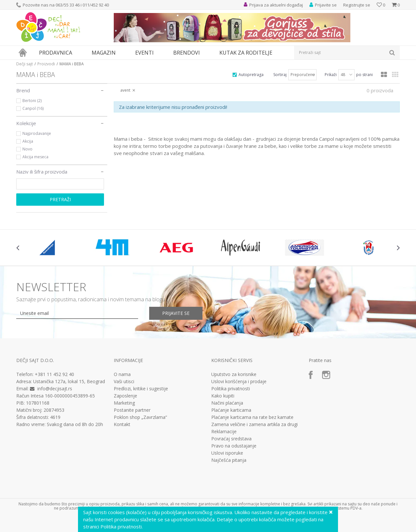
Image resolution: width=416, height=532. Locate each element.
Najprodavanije (37, 133)
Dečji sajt (25, 64)
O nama (122, 374)
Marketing (124, 403)
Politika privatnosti (231, 389)
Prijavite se (176, 313)
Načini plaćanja (227, 403)
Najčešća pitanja (229, 460)
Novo (27, 149)
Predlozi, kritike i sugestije (141, 389)
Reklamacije (224, 432)
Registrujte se (357, 5)
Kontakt (122, 424)
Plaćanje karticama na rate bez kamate (252, 417)
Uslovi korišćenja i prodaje (239, 382)
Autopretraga (251, 75)
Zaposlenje (125, 396)
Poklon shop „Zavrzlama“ (140, 417)
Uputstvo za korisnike (234, 374)
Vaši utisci (124, 382)
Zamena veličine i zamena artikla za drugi (254, 424)
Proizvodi (46, 64)
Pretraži (60, 199)
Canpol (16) (33, 108)
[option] (48, 248)
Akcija (28, 141)
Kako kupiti (223, 396)
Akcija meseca (35, 157)
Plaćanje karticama (231, 410)
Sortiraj (280, 75)
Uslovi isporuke (227, 453)
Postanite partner (132, 410)
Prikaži (331, 75)
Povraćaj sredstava (231, 439)
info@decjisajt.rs (55, 389)
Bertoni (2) (32, 101)
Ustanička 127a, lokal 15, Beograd (69, 381)
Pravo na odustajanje (234, 446)
